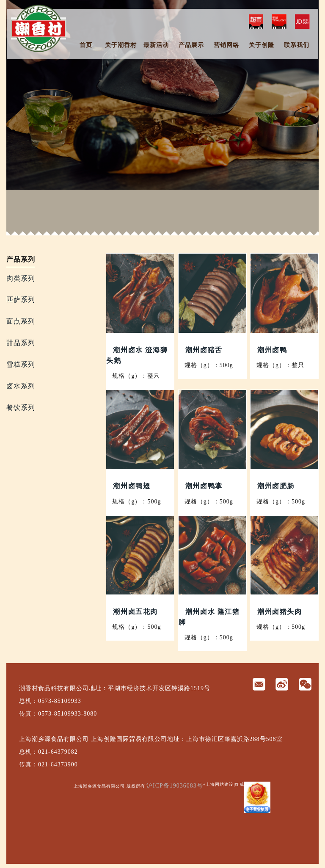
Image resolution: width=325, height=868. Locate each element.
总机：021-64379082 (48, 752)
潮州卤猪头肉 (280, 612)
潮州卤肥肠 (276, 486)
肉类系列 (21, 278)
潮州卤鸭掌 (204, 486)
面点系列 (21, 321)
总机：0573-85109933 (50, 701)
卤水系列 (21, 386)
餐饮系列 (21, 408)
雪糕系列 (21, 364)
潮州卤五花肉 (135, 612)
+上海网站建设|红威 (224, 784)
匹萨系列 (21, 300)
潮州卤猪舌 (204, 350)
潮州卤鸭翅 (132, 486)
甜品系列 (21, 343)
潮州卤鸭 (272, 350)
